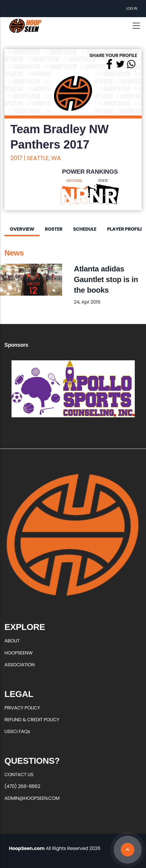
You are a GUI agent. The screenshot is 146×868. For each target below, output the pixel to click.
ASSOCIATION (20, 665)
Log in (132, 8)
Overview (22, 229)
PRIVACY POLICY (22, 708)
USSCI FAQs (17, 731)
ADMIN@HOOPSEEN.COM (32, 798)
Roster (54, 229)
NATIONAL (74, 181)
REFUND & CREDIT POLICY (32, 720)
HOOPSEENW (18, 653)
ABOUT (12, 641)
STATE (103, 181)
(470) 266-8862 (22, 786)
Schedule (85, 229)
